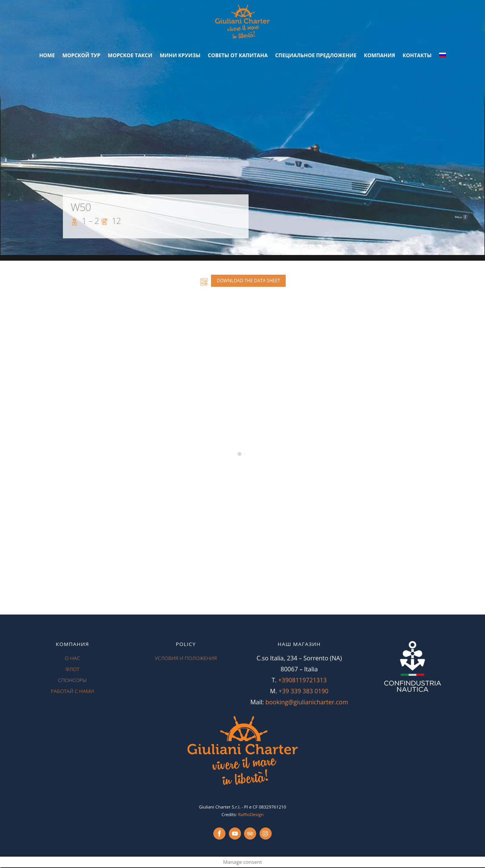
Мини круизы (180, 56)
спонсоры (72, 681)
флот (73, 670)
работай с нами (72, 692)
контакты (417, 56)
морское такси (130, 56)
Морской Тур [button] (81, 56)
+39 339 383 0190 (303, 692)
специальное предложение (316, 56)
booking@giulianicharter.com (307, 703)
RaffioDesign (251, 815)
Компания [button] (379, 56)
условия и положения (186, 659)
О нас (72, 659)
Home (47, 56)
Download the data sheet (248, 281)
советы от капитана (238, 56)
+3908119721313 (302, 681)
